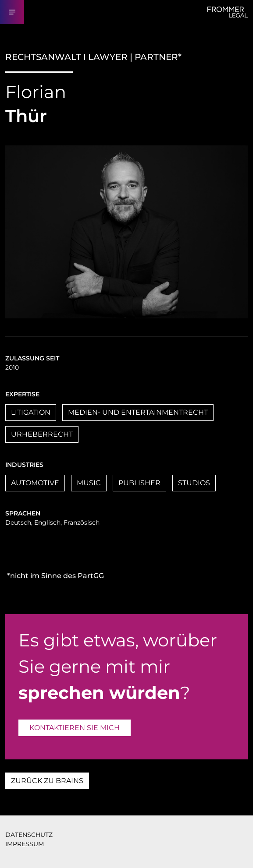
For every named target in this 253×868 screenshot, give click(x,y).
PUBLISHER (139, 483)
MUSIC (89, 483)
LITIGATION (31, 412)
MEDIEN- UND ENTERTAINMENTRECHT (138, 412)
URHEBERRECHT (42, 434)
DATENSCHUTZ (29, 835)
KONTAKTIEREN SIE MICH (75, 728)
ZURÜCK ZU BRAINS (47, 781)
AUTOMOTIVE (35, 483)
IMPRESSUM (25, 844)
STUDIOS (194, 483)
